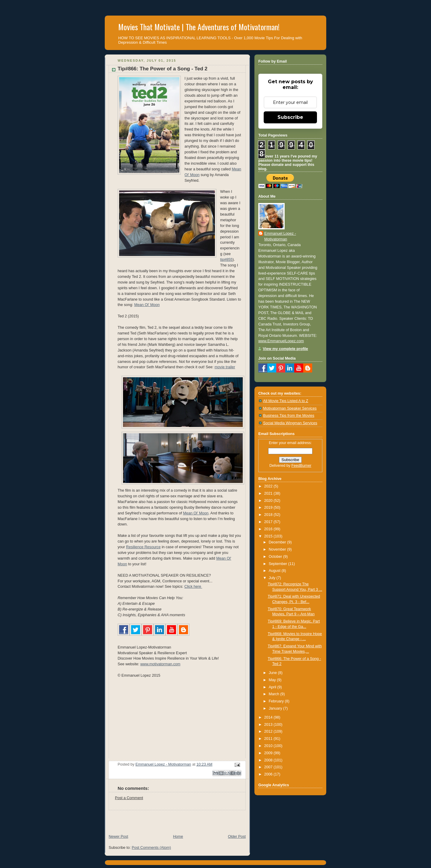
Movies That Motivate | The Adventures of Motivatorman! (199, 27)
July (273, 578)
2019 (269, 508)
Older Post (237, 837)
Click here (193, 587)
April (273, 687)
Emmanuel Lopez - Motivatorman (280, 236)
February (277, 701)
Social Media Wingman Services (290, 423)
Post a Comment (129, 798)
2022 (269, 486)
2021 (269, 493)
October (276, 557)
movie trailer (225, 367)
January (276, 708)
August (275, 571)
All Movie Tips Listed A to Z (286, 401)
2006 (269, 774)
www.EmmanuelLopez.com (281, 341)
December (278, 542)
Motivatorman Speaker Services (290, 408)
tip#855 (226, 260)
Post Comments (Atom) (151, 848)
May (273, 680)
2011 (269, 739)
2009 (269, 753)
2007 (269, 767)
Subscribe (290, 117)
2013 (269, 725)
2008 (269, 760)
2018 (269, 515)
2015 (269, 536)
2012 (269, 731)
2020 (269, 501)
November (278, 549)
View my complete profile (285, 349)
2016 (269, 529)
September (279, 564)
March (275, 694)
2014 (269, 717)
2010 (269, 746)
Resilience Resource (143, 547)
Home (178, 837)
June (273, 673)
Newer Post (118, 837)
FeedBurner (302, 466)
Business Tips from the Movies (289, 416)
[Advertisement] (175, 819)
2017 (269, 522)
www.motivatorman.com (160, 664)
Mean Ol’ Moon (147, 305)
